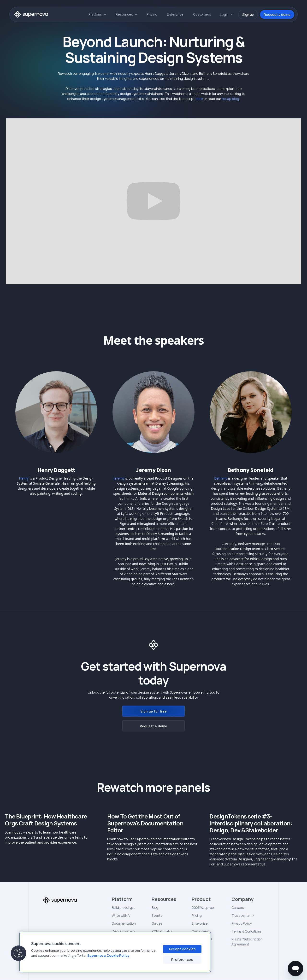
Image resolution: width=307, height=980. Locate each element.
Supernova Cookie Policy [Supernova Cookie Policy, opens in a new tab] (108, 955)
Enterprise (175, 14)
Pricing (152, 14)
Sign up (248, 14)
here (199, 99)
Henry (24, 478)
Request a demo (277, 14)
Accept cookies (182, 949)
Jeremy (119, 478)
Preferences (182, 960)
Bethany (221, 478)
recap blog (230, 99)
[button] (97, 14)
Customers (202, 14)
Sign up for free (153, 711)
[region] (115, 952)
